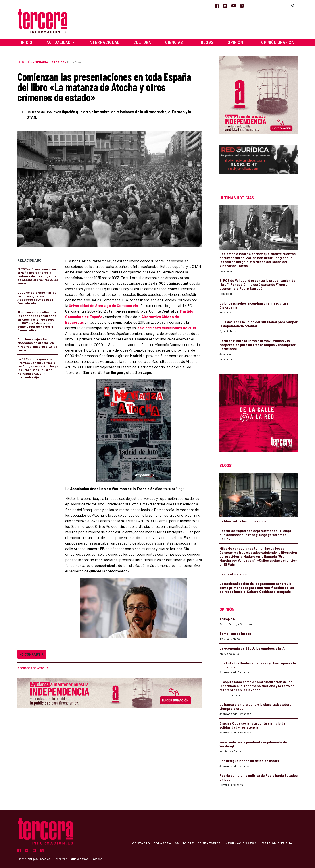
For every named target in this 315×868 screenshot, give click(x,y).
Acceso (97, 859)
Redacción (25, 62)
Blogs (207, 42)
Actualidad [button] (59, 42)
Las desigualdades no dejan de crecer (249, 761)
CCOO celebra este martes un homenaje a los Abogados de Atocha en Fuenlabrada (37, 298)
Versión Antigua (277, 843)
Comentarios (209, 843)
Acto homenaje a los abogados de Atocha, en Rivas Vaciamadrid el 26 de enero (37, 345)
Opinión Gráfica (278, 42)
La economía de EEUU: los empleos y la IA (252, 648)
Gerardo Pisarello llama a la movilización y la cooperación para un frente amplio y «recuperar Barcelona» (258, 345)
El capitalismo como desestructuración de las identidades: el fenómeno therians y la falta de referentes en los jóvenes (257, 686)
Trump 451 (228, 619)
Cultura (142, 42)
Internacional (104, 42)
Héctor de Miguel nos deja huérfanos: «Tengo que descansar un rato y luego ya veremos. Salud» (255, 535)
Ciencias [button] (175, 42)
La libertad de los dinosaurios (243, 521)
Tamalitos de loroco (235, 634)
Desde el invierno (233, 574)
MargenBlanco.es (39, 859)
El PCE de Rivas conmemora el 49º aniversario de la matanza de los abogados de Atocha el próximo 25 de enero (38, 276)
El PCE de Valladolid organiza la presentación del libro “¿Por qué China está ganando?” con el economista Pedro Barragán (258, 284)
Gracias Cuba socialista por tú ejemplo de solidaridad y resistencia (252, 725)
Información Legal (241, 843)
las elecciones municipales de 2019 (166, 328)
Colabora (162, 843)
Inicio (27, 42)
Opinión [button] (236, 42)
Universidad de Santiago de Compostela (103, 305)
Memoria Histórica (50, 62)
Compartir (32, 654)
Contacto (141, 843)
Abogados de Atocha (33, 668)
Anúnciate (184, 843)
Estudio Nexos (78, 859)
